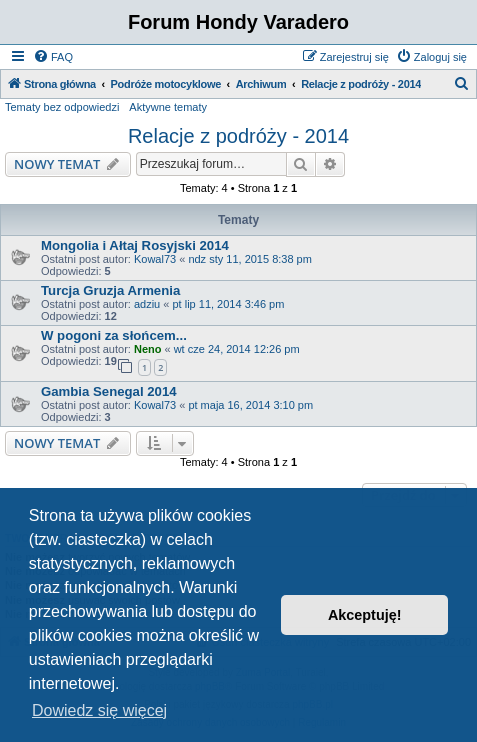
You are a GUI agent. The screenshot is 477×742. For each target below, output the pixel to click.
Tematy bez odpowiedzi (62, 107)
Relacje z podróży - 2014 (238, 136)
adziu (147, 304)
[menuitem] (53, 57)
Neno (148, 349)
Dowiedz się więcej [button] (99, 710)
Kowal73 (155, 259)
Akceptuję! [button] (365, 615)
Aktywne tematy (168, 107)
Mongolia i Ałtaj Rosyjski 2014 (135, 245)
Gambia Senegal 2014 (109, 391)
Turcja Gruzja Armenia (110, 290)
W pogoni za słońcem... (114, 335)
